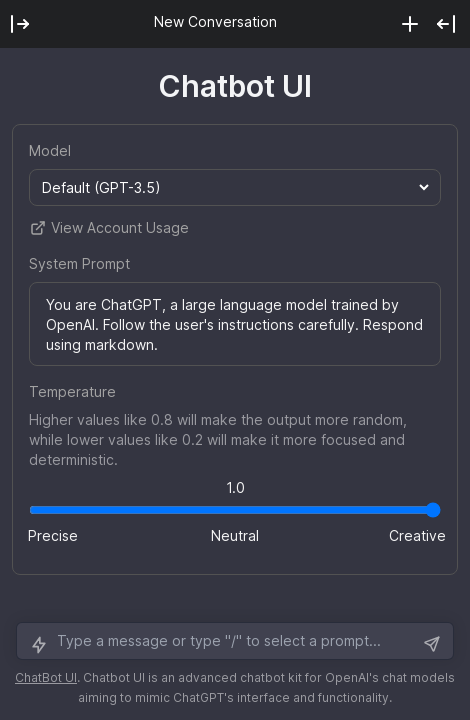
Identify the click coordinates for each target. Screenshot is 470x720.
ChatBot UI (46, 677)
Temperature (72, 391)
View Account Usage (109, 228)
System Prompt (79, 263)
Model (50, 150)
